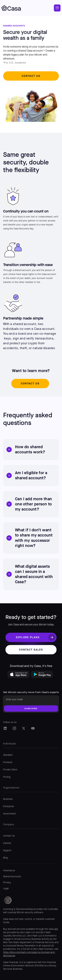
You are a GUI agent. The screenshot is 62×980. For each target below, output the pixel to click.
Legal (6, 889)
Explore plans (28, 637)
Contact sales (31, 650)
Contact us (31, 76)
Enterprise (9, 806)
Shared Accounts (12, 877)
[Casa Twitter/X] (24, 728)
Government (10, 814)
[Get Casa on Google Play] (43, 675)
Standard (8, 755)
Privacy (7, 883)
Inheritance (9, 871)
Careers (7, 843)
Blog (5, 858)
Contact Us (9, 836)
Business (8, 799)
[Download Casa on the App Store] (19, 675)
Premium (8, 762)
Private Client (10, 770)
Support (7, 850)
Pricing (7, 777)
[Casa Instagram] (14, 728)
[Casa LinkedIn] (5, 728)
